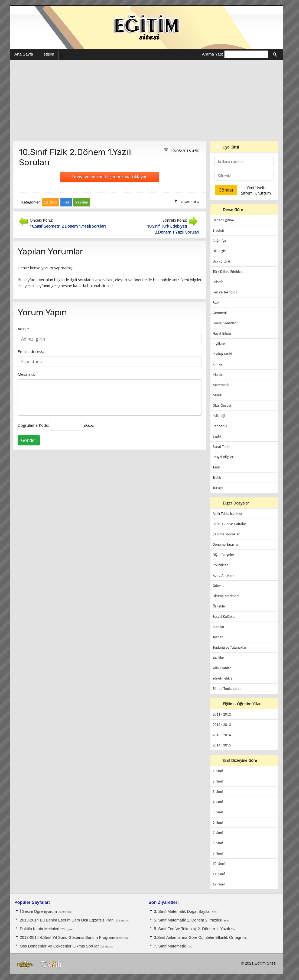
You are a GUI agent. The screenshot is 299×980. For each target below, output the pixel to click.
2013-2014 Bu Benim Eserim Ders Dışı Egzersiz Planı (68, 920)
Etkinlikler (220, 565)
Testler (218, 637)
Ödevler (219, 586)
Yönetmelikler (223, 678)
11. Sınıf (219, 874)
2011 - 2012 (222, 714)
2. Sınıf (218, 781)
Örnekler (219, 606)
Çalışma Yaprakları (227, 534)
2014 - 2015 (222, 745)
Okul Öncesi (222, 405)
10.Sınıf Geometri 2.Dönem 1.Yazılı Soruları (68, 226)
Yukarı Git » (190, 202)
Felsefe (218, 282)
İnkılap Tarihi (222, 354)
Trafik (217, 478)
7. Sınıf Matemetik (170, 946)
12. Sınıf (219, 884)
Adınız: (23, 329)
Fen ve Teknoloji (225, 292)
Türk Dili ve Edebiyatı (228, 272)
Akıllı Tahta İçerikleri (228, 514)
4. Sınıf (218, 802)
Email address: (31, 351)
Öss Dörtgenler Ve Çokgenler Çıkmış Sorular (60, 946)
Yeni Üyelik (256, 187)
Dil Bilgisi (220, 251)
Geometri (220, 313)
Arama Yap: (213, 54)
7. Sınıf (218, 833)
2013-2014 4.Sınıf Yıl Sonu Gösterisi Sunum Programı (68, 937)
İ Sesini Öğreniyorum (39, 911)
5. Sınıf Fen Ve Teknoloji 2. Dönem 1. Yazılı (192, 929)
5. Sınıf (218, 812)
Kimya (217, 364)
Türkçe (218, 488)
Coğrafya (219, 241)
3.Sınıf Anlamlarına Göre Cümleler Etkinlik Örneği (198, 937)
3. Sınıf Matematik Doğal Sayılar (183, 911)
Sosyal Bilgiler (223, 457)
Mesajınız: (26, 374)
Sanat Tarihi (222, 447)
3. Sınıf (218, 792)
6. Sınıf (218, 822)
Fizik (216, 303)
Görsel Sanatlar (224, 323)
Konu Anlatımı (223, 575)
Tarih (216, 467)
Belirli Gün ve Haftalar (229, 524)
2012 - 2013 (222, 725)
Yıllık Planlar (222, 668)
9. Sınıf (218, 853)
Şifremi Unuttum (256, 193)
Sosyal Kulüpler (224, 617)
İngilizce (219, 344)
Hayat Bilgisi (222, 333)
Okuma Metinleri (226, 596)
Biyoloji (218, 230)
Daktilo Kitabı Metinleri (40, 929)
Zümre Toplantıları (227, 689)
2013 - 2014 (222, 735)
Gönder (29, 440)
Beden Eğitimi (223, 220)
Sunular (218, 627)
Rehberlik (220, 426)
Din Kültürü (221, 261)
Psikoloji (219, 416)
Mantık (218, 375)
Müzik (217, 395)
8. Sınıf (218, 843)
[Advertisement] (147, 101)
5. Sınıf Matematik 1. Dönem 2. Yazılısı (189, 920)
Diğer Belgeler (223, 555)
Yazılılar (218, 658)
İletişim (48, 54)
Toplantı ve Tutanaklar (230, 647)
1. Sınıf (218, 771)
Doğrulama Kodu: (33, 425)
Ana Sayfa (24, 54)
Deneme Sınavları (226, 544)
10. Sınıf (219, 864)
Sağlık (217, 436)
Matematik (221, 385)
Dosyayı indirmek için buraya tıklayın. (110, 177)
